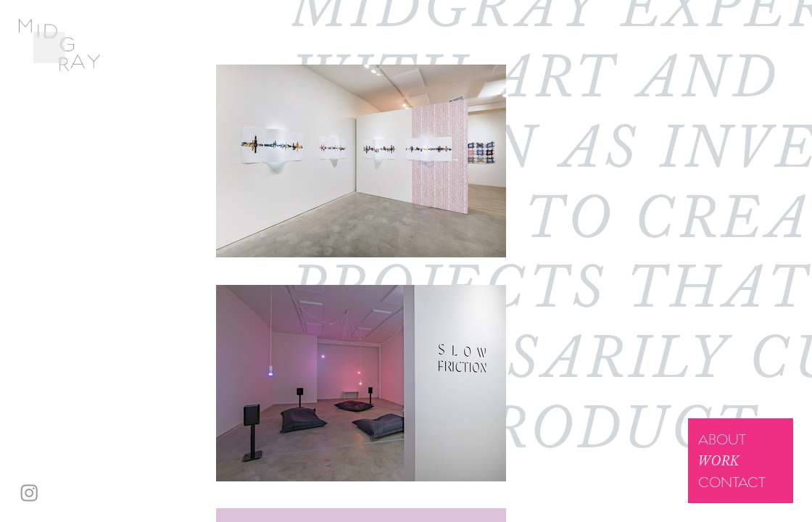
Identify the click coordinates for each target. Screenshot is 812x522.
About (722, 439)
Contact (732, 482)
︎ (29, 494)
